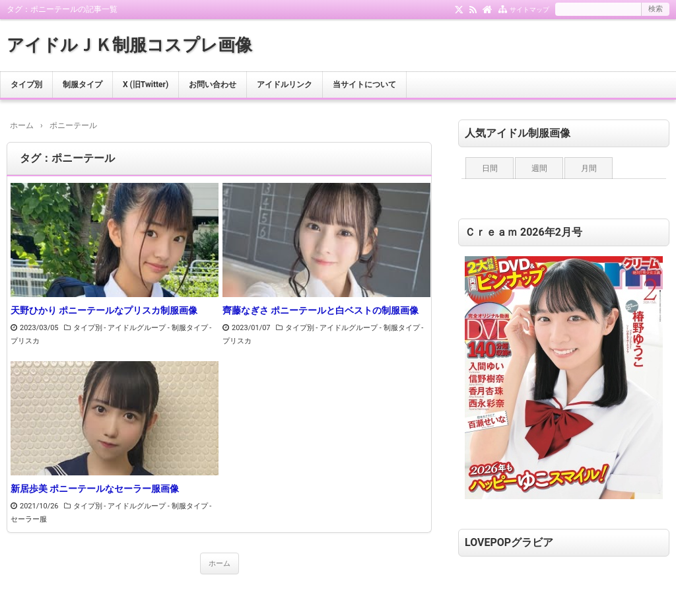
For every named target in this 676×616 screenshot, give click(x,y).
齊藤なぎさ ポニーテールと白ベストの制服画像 (321, 310)
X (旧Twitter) (146, 85)
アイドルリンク (285, 85)
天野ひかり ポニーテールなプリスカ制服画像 (104, 310)
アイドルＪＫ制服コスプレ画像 (129, 45)
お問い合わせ (213, 85)
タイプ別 (26, 85)
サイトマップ (529, 10)
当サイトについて (364, 85)
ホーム (220, 564)
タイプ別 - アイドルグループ (120, 328)
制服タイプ (83, 85)
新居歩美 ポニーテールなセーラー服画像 (95, 489)
